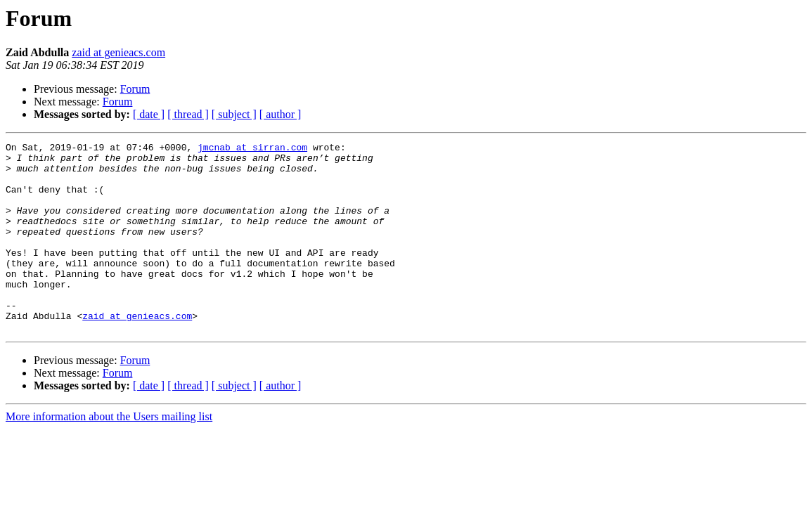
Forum (135, 89)
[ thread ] (188, 114)
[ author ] (281, 114)
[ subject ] (234, 114)
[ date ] (149, 114)
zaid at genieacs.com (118, 52)
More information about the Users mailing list (109, 454)
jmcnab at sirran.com (252, 149)
